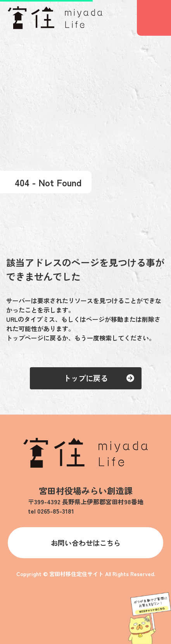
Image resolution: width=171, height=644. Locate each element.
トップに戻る (86, 378)
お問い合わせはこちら (86, 543)
